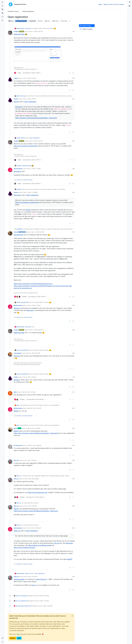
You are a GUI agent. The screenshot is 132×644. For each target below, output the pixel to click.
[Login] (130, 2)
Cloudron (19, 180)
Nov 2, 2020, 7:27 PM (30, 192)
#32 (74, 392)
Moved (11, 21)
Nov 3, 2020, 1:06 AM (30, 377)
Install (122, 4)
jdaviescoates (20, 28)
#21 (74, 31)
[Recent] (2, 6)
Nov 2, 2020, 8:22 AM (36, 31)
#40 (74, 577)
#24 (74, 141)
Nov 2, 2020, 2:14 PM (30, 78)
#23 (74, 99)
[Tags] (2, 9)
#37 (74, 479)
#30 (74, 353)
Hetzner (30, 180)
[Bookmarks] (2, 17)
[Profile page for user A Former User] (10, 447)
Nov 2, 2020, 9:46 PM (36, 330)
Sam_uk (16, 460)
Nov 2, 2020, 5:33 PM (36, 141)
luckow (16, 232)
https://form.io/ (41, 579)
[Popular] (2, 13)
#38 (74, 506)
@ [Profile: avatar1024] (18, 235)
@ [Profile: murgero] (28, 28)
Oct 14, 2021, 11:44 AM (31, 577)
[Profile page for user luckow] (10, 233)
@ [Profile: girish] (16, 102)
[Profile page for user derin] (10, 393)
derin (15, 392)
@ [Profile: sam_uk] (17, 531)
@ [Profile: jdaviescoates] (19, 34)
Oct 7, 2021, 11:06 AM (30, 460)
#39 (74, 528)
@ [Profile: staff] (69, 559)
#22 (74, 78)
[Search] (2, 20)
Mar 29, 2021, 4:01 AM (29, 392)
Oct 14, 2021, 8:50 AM (31, 479)
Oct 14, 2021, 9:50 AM (31, 506)
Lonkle (16, 78)
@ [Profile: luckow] (17, 308)
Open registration (30, 102)
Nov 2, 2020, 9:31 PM (34, 305)
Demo (111, 4)
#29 (74, 330)
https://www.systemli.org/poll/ (24, 548)
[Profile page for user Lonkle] (10, 80)
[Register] (130, 6)
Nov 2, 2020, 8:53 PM (38, 232)
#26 (74, 192)
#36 (74, 460)
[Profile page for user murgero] (10, 33)
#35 (74, 445)
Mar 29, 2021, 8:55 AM (34, 408)
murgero (16, 31)
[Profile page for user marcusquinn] (10, 354)
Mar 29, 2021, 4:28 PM (34, 428)
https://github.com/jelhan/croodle (40, 545)
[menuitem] (130, 2)
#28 (74, 305)
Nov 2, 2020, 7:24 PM (34, 169)
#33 (74, 408)
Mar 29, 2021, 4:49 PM (35, 445)
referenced (24, 596)
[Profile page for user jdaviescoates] (10, 170)
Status (106, 4)
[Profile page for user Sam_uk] (10, 462)
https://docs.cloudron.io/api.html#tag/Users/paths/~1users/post (36, 433)
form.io (34, 585)
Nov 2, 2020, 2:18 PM (30, 99)
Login (19, 638)
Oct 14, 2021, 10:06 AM (34, 528)
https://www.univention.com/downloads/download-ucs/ (33, 284)
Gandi (25, 180)
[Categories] (2, 2)
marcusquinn (18, 353)
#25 (74, 169)
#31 (74, 377)
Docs (116, 4)
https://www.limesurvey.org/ (38, 492)
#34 (74, 428)
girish (18, 96)
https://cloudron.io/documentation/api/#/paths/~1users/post (36, 118)
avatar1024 (19, 229)
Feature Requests (21, 21)
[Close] (72, 616)
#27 (74, 232)
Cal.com (57, 543)
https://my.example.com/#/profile (25, 146)
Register (13, 638)
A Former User (18, 445)
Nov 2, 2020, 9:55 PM (34, 353)
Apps (100, 4)
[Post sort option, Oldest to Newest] (87, 29)
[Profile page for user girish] (10, 430)
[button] (2, 638)
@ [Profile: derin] (16, 411)
